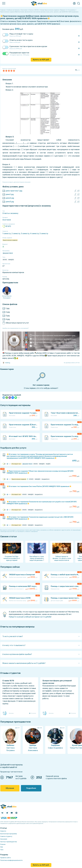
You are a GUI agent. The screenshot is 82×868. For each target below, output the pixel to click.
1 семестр (7, 234)
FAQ (2, 847)
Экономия (4, 839)
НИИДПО (11, 260)
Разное (3, 844)
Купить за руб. (41, 60)
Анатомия (7, 220)
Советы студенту (6, 836)
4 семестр (34, 234)
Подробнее (31, 788)
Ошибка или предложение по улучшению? (16, 328)
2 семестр (16, 234)
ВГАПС (7, 226)
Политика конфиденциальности (11, 860)
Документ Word (8, 253)
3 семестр (25, 234)
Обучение (10, 788)
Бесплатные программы (9, 834)
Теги (2, 850)
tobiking (6, 363)
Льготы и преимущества (9, 842)
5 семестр (44, 234)
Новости (3, 831)
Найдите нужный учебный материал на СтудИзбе (30, 617)
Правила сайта (5, 858)
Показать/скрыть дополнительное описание (16, 182)
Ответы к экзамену (10, 213)
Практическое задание (10, 240)
